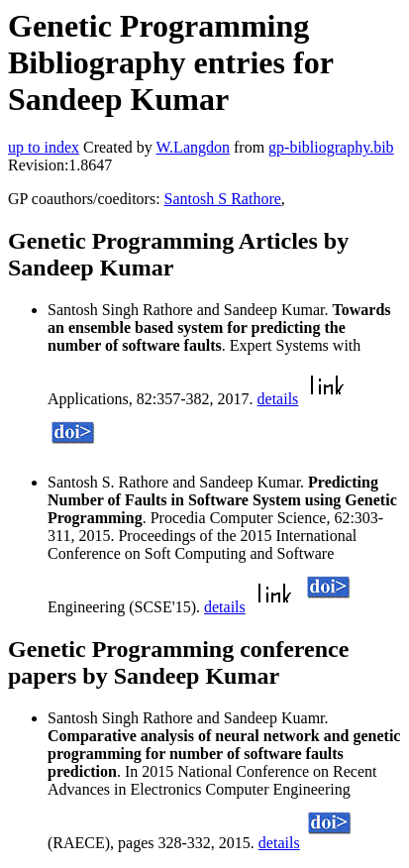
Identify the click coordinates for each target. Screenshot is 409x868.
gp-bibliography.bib (331, 147)
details (278, 399)
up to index (44, 147)
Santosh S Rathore (223, 199)
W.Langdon (193, 147)
